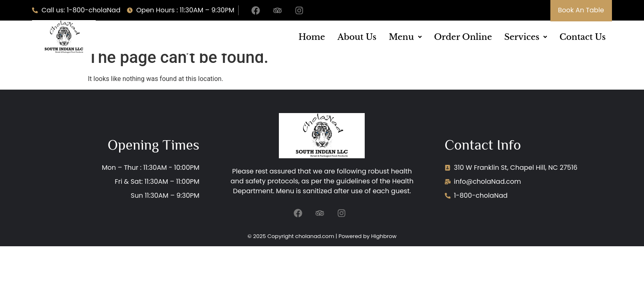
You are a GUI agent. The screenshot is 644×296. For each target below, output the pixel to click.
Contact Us (582, 37)
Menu (405, 37)
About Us (357, 37)
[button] (405, 37)
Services (526, 37)
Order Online (463, 37)
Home (312, 37)
